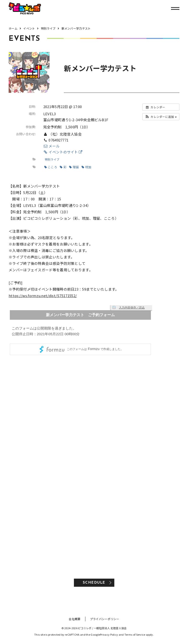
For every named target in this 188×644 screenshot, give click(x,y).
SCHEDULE (94, 583)
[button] (161, 117)
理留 (74, 167)
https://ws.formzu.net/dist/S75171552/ (43, 296)
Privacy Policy (109, 634)
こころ (51, 167)
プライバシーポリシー (105, 619)
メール (51, 146)
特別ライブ (52, 159)
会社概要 (75, 619)
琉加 (86, 167)
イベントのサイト (63, 152)
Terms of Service (135, 634)
